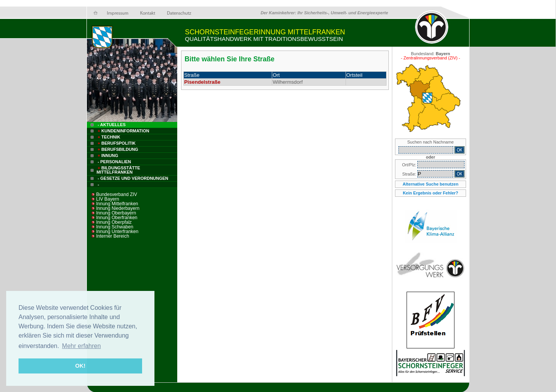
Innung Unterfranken (117, 231)
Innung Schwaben (115, 227)
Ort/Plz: (410, 165)
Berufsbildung (117, 149)
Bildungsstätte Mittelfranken (118, 170)
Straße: (410, 174)
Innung (107, 155)
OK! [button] (80, 366)
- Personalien (114, 162)
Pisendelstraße (202, 82)
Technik (108, 137)
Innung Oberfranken (117, 218)
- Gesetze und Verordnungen (133, 178)
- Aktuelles (111, 125)
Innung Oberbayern (116, 213)
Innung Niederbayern (118, 208)
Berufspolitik (116, 143)
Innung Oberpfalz (114, 222)
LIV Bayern (108, 199)
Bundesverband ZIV (117, 194)
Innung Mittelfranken (117, 204)
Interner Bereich (113, 236)
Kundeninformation (123, 131)
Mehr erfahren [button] (82, 346)
